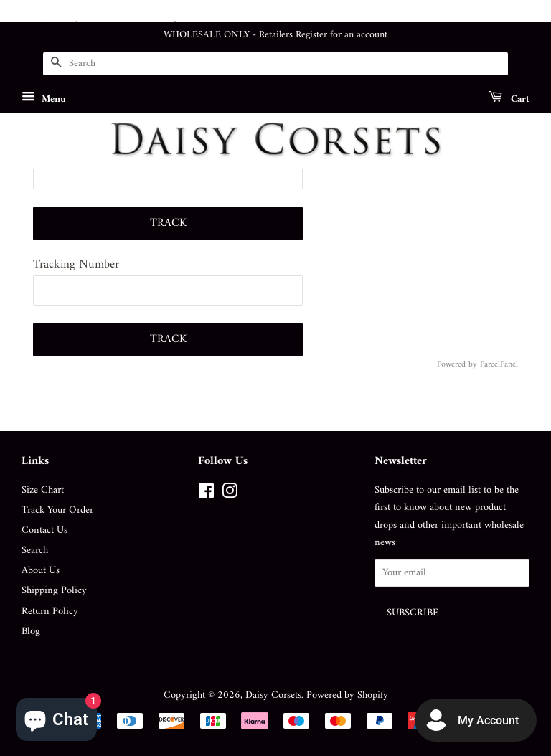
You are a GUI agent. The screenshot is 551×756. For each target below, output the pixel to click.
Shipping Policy (54, 591)
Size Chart (43, 490)
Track (168, 223)
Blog (31, 632)
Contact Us (44, 530)
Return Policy (50, 611)
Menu (44, 99)
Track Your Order (57, 510)
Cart (509, 99)
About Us (41, 571)
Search (35, 551)
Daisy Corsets (273, 695)
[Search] (275, 64)
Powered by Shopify (347, 695)
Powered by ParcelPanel (477, 365)
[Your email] (452, 573)
